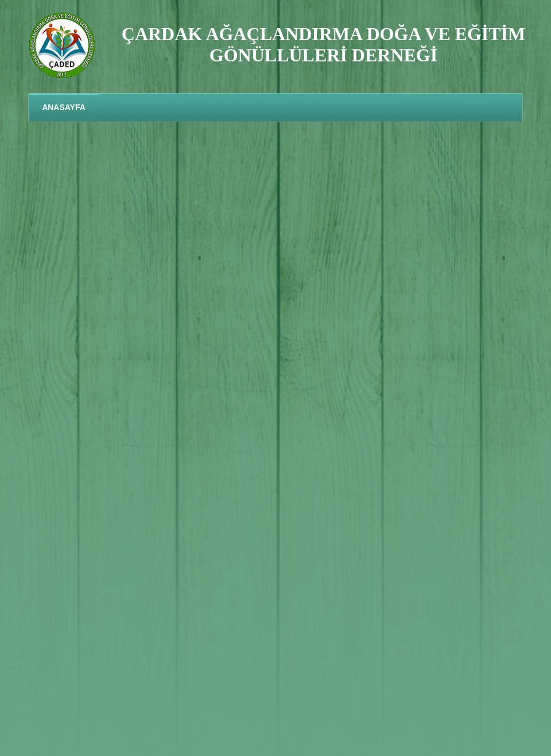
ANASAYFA (64, 107)
